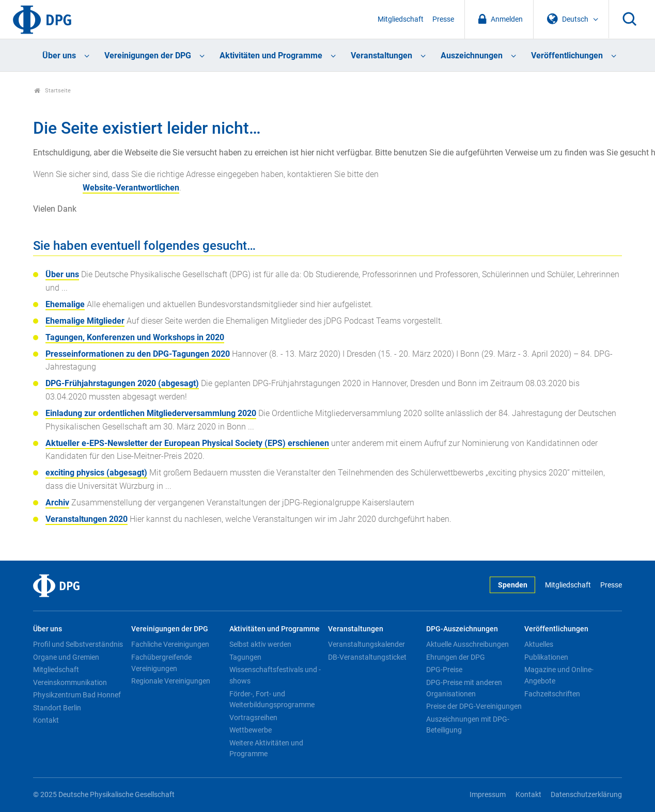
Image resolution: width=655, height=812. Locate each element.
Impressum (488, 795)
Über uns (59, 55)
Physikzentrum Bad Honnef (77, 695)
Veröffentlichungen (567, 55)
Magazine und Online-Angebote (559, 675)
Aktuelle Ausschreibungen (467, 644)
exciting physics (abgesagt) (96, 473)
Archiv (57, 503)
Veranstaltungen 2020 (87, 519)
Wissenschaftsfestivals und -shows (275, 675)
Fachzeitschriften (552, 694)
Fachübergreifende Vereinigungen (161, 663)
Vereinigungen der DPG (148, 55)
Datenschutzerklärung (586, 795)
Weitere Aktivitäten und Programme (266, 749)
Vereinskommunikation (70, 682)
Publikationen (546, 657)
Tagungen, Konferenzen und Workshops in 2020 (135, 337)
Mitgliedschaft (401, 19)
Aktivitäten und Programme (271, 55)
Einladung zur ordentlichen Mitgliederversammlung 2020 (151, 413)
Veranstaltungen (381, 55)
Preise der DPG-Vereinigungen (474, 706)
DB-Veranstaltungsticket (367, 657)
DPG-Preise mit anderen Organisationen (464, 688)
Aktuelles (539, 644)
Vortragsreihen (253, 718)
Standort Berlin (57, 708)
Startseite (52, 91)
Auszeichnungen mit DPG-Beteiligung (468, 725)
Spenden (513, 585)
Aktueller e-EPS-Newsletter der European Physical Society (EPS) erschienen (187, 443)
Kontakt (46, 720)
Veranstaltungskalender (367, 644)
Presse (443, 19)
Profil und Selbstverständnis (78, 644)
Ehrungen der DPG (456, 657)
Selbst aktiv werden (260, 644)
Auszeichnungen (472, 55)
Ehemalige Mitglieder (85, 321)
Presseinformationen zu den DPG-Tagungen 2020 (138, 354)
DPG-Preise (444, 670)
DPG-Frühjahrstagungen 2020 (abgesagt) (122, 383)
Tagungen (245, 657)
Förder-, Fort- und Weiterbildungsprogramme (272, 699)
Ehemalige (65, 304)
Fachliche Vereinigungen (170, 644)
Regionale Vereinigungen (171, 681)
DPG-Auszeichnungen (462, 629)
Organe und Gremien (66, 657)
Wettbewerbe (251, 730)
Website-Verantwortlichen (131, 188)
